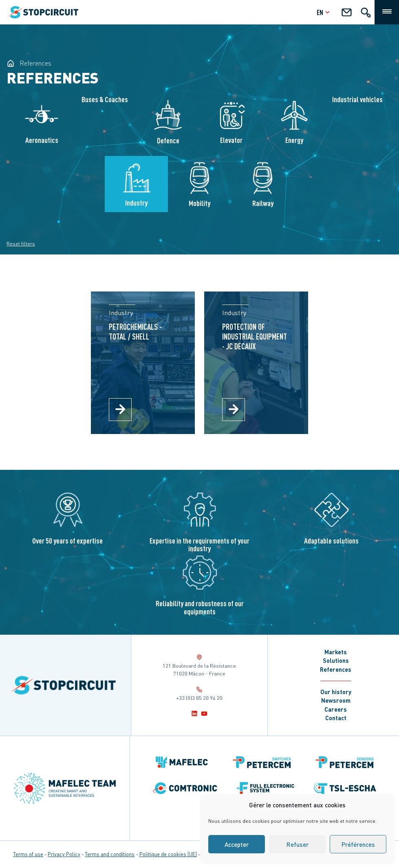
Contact (336, 718)
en (324, 12)
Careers (336, 709)
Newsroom (336, 700)
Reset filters (21, 244)
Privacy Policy (64, 854)
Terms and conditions (110, 854)
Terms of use (28, 854)
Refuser (298, 844)
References (336, 669)
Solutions (336, 660)
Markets (336, 652)
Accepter (237, 844)
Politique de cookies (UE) (168, 854)
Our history (336, 692)
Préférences (358, 844)
